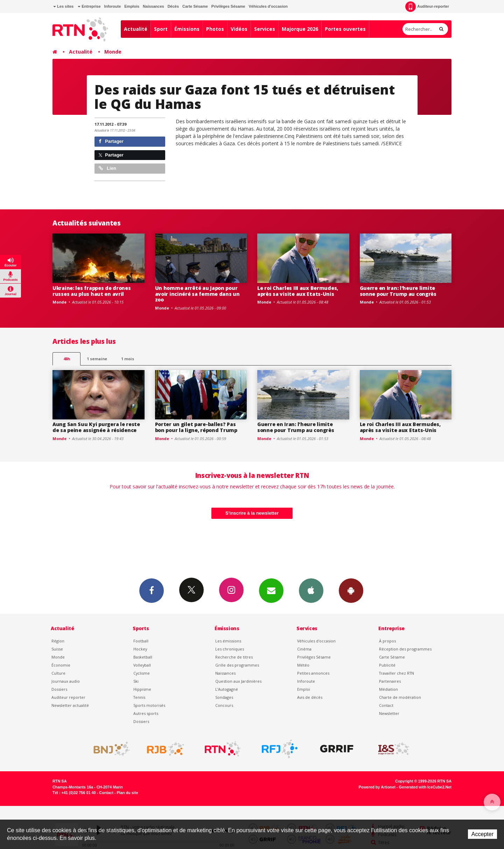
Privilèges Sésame (228, 6)
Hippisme (142, 689)
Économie (61, 665)
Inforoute (113, 6)
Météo (303, 665)
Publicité (387, 665)
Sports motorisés (149, 705)
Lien (107, 168)
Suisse (57, 649)
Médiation (388, 689)
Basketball (143, 657)
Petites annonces (313, 673)
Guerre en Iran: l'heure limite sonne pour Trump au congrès (398, 291)
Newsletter (389, 713)
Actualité (136, 29)
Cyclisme (142, 673)
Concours (224, 705)
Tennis (139, 697)
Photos (215, 29)
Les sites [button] (63, 6)
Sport (161, 29)
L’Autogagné (227, 689)
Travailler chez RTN (397, 673)
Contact (386, 705)
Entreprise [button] (89, 6)
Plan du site (127, 793)
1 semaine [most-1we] (97, 359)
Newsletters (271, 590)
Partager (111, 141)
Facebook (152, 590)
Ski (136, 681)
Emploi (304, 689)
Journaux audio (66, 681)
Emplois (132, 6)
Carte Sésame (195, 6)
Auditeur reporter (68, 697)
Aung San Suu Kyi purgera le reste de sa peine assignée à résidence (96, 427)
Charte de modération (400, 697)
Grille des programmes (237, 665)
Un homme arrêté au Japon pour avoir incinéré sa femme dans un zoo (197, 294)
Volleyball (142, 665)
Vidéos (239, 29)
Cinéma (304, 649)
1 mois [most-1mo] (128, 359)
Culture (58, 673)
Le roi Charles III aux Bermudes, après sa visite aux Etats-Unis (298, 291)
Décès (173, 6)
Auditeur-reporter (427, 7)
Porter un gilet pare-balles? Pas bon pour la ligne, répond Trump (196, 427)
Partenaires (390, 681)
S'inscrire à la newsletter (252, 513)
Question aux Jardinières (238, 681)
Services (265, 29)
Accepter (482, 834)
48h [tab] (67, 359)
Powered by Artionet (377, 787)
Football (141, 641)
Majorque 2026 (300, 29)
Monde (113, 52)
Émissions (187, 29)
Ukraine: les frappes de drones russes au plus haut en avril (92, 291)
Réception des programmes (405, 649)
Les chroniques (230, 649)
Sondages (224, 697)
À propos (387, 641)
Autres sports (146, 713)
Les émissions (228, 641)
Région (58, 641)
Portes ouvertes (345, 29)
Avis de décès (310, 697)
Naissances (153, 6)
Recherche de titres (234, 657)
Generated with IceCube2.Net (425, 787)
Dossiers (59, 689)
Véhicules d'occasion (268, 6)
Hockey (140, 649)
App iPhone (311, 590)
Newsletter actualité (70, 705)
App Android (351, 590)
